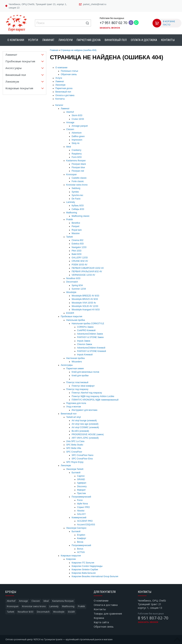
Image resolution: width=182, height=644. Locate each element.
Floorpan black (79, 164)
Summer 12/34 (79, 289)
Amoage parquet (80, 126)
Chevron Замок (85, 344)
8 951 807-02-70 (153, 618)
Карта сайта (101, 622)
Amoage (70, 122)
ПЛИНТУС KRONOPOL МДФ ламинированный (95, 400)
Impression (77, 140)
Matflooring (72, 213)
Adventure (77, 133)
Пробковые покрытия (71, 316)
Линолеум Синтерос (76, 528)
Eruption (81, 535)
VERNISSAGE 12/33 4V (83, 275)
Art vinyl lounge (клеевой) (84, 421)
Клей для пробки (80, 376)
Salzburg (76, 188)
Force (80, 500)
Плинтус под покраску (77, 389)
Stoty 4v (76, 143)
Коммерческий (79, 518)
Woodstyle (71, 292)
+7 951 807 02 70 (113, 23)
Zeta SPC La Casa (75, 441)
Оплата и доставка (144, 40)
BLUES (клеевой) (80, 431)
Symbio (75, 192)
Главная (54, 50)
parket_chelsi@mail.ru (95, 4)
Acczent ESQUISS (86, 525)
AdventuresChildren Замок (90, 334)
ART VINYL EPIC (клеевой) (85, 438)
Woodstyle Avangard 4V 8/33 (86, 310)
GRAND (81, 479)
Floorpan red (78, 171)
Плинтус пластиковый (77, 382)
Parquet (75, 226)
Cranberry (76, 150)
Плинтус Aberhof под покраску (87, 393)
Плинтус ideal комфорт (83, 386)
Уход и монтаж (74, 407)
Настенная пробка (75, 358)
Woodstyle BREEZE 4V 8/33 (85, 296)
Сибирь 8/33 (78, 209)
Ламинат (48, 40)
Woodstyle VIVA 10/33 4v (84, 303)
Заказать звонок (110, 28)
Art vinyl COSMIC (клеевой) (85, 427)
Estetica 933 (78, 244)
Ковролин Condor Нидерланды (87, 566)
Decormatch (72, 282)
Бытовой (76, 473)
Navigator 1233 (79, 247)
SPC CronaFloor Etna (82, 459)
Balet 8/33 (77, 254)
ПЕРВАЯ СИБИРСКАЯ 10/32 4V (88, 268)
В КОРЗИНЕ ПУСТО (169, 23)
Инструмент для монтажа (84, 410)
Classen (70, 129)
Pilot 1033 (76, 251)
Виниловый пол (116, 40)
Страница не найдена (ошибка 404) (79, 50)
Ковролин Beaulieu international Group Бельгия (95, 576)
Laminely (71, 202)
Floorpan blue (78, 167)
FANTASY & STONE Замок (90, 337)
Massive (76, 233)
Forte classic (78, 181)
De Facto (76, 199)
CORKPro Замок (85, 327)
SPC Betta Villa (74, 448)
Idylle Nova (82, 504)
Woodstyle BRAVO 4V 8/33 (85, 299)
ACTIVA (81, 552)
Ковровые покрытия (71, 556)
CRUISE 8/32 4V (80, 261)
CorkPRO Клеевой (86, 330)
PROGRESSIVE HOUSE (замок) (88, 434)
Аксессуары (67, 365)
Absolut (81, 511)
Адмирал (82, 483)
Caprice (81, 476)
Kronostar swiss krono (77, 185)
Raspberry (77, 154)
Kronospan (71, 175)
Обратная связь (69, 74)
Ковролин (71, 559)
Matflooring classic (81, 216)
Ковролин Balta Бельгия (84, 573)
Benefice (76, 223)
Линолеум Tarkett (75, 469)
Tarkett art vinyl (74, 417)
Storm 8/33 (77, 115)
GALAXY (81, 514)
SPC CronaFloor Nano (82, 455)
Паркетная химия (75, 369)
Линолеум (65, 40)
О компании (16, 40)
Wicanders (77, 362)
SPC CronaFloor (74, 452)
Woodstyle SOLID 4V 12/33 (85, 306)
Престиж (81, 493)
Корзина (99, 618)
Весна (80, 542)
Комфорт (82, 538)
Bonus (80, 549)
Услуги (33, 40)
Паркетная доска (89, 40)
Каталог (59, 105)
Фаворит (81, 490)
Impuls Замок (84, 341)
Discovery (82, 486)
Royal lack (77, 230)
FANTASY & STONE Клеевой (92, 351)
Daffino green (78, 136)
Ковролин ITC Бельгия (83, 563)
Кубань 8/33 (78, 206)
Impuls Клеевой (85, 355)
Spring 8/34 (77, 285)
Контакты (168, 40)
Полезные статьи (69, 71)
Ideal (69, 147)
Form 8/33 (77, 157)
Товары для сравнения (108, 614)
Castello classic (79, 178)
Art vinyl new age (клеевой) (85, 424)
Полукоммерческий (81, 497)
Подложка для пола (76, 403)
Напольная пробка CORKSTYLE (88, 324)
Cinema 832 (78, 240)
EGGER (70, 313)
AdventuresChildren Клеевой (91, 348)
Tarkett (69, 237)
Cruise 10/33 (78, 119)
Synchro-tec (77, 195)
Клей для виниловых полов (85, 372)
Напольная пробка (76, 320)
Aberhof (70, 112)
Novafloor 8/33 (73, 278)
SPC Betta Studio (75, 445)
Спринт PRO (83, 507)
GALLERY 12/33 (80, 258)
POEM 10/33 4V (80, 265)
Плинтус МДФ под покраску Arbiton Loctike (93, 396)
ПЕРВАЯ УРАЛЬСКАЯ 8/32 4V (87, 272)
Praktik (70, 219)
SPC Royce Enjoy (75, 462)
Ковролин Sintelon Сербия (85, 570)
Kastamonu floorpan (76, 161)
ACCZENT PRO (85, 521)
